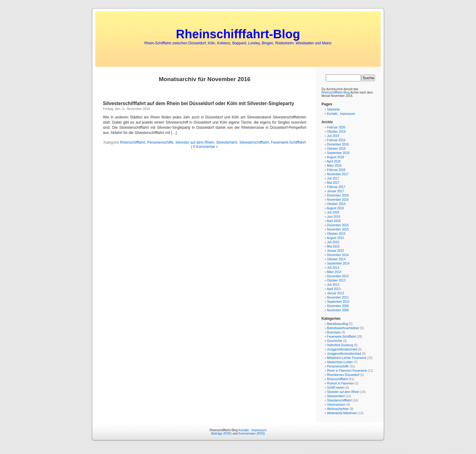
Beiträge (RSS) (221, 434)
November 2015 (338, 229)
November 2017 (338, 174)
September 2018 (338, 153)
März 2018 (334, 166)
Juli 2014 (333, 268)
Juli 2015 (333, 242)
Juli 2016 (333, 212)
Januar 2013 (335, 293)
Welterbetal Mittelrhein (342, 413)
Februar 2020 (336, 127)
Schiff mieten (336, 388)
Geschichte (335, 341)
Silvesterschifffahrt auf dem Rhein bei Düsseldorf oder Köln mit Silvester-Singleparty (199, 103)
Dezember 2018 (338, 144)
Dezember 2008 (338, 306)
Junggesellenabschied (342, 349)
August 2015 (335, 238)
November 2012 (338, 297)
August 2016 (335, 208)
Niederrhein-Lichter (340, 362)
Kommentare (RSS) (252, 434)
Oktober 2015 (336, 234)
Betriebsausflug (337, 324)
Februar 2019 (336, 140)
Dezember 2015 (338, 225)
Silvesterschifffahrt (254, 142)
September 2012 (338, 302)
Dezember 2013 (338, 276)
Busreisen (334, 332)
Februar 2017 (336, 187)
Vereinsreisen (336, 405)
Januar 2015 (335, 251)
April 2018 (334, 161)
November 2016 (338, 200)
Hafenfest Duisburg (340, 345)
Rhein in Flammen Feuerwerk (347, 371)
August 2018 (335, 157)
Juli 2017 (333, 178)
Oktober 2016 (336, 204)
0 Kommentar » (206, 147)
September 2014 (338, 263)
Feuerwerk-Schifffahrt (288, 142)
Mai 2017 (333, 183)
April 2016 (334, 221)
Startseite (333, 109)
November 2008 (338, 310)
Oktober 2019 (336, 132)
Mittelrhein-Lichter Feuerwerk (347, 358)
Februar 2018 (336, 170)
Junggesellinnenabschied (344, 354)
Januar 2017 (335, 191)
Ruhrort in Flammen (340, 383)
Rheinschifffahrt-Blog (238, 34)
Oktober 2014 (336, 259)
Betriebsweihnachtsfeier (343, 328)
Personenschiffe (160, 142)
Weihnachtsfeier (338, 409)
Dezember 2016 (338, 195)
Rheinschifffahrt (133, 142)
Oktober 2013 (336, 280)
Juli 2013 (333, 285)
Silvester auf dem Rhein (195, 142)
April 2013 (334, 289)
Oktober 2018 (336, 149)
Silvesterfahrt (227, 142)
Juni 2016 (333, 217)
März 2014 (334, 272)
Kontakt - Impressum (341, 114)
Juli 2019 (333, 136)
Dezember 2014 (338, 255)
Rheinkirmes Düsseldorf (343, 375)
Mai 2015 (333, 246)
